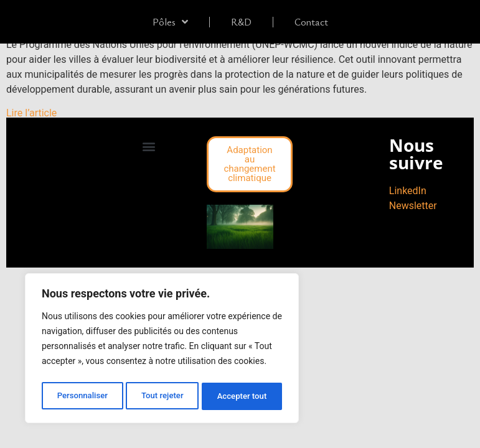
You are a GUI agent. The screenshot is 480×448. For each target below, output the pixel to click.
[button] (149, 147)
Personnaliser (82, 396)
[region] (162, 350)
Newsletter (413, 206)
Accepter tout (242, 396)
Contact (311, 22)
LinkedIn (408, 191)
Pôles (170, 22)
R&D (241, 22)
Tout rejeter (162, 396)
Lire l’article (31, 113)
